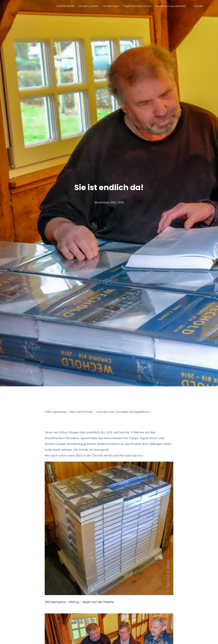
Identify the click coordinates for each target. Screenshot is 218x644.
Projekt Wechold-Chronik (137, 6)
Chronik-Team (111, 6)
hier (140, 455)
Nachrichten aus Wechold (171, 6)
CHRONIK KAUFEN (65, 6)
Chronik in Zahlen (88, 6)
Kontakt (198, 6)
